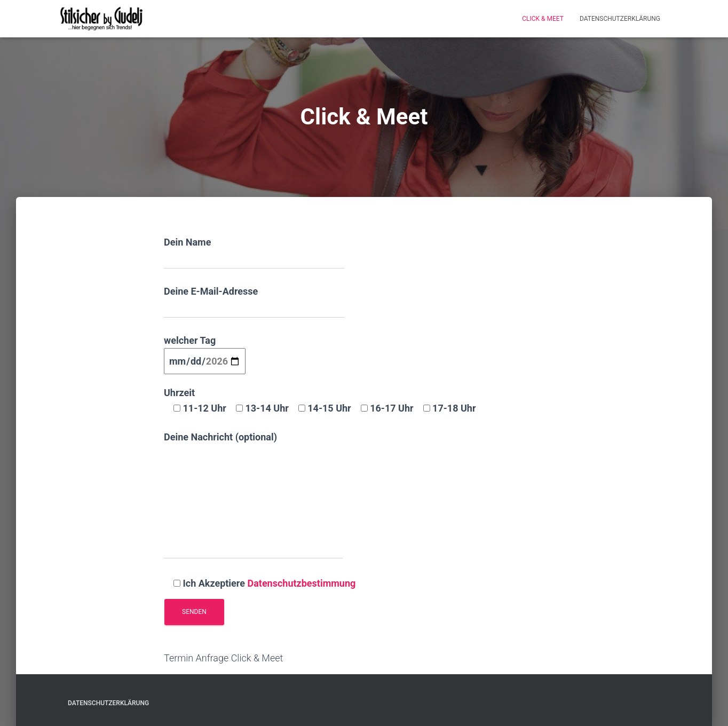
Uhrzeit (320, 400)
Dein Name (254, 253)
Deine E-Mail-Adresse (254, 302)
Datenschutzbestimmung (301, 583)
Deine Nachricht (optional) (253, 495)
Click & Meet (543, 19)
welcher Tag (205, 351)
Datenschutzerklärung (620, 19)
